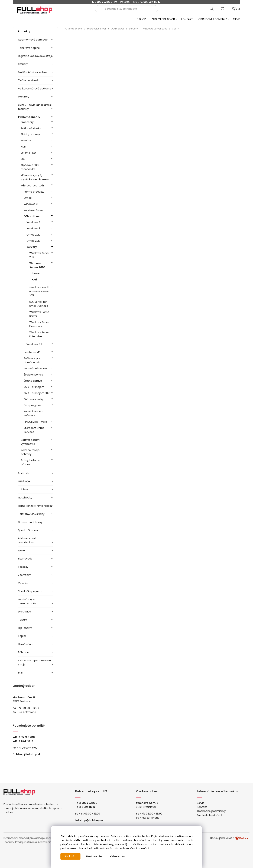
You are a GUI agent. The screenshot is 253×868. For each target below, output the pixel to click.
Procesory (27, 122)
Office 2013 (33, 241)
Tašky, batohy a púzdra (31, 462)
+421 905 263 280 (24, 737)
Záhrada (24, 652)
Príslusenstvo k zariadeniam (27, 540)
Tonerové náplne (29, 48)
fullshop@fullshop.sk (27, 754)
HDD (23, 147)
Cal (34, 280)
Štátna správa (33, 381)
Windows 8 (31, 204)
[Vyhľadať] (99, 9)
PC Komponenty (29, 117)
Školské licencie (33, 375)
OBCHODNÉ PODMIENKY (213, 19)
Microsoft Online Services (34, 430)
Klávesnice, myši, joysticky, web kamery (35, 177)
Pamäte (26, 140)
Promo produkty (34, 192)
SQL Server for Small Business (39, 304)
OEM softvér (32, 216)
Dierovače (25, 612)
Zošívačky (24, 575)
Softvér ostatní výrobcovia (30, 442)
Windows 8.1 (34, 344)
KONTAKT (187, 19)
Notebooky (25, 498)
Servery (32, 247)
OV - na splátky (34, 399)
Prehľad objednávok (210, 815)
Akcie (21, 551)
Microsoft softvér (33, 186)
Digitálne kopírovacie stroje (35, 56)
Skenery (23, 64)
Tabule (22, 620)
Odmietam (118, 856)
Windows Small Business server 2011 (39, 291)
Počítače (24, 473)
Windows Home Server (39, 314)
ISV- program (32, 405)
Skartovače (25, 559)
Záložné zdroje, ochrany (30, 452)
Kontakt (202, 807)
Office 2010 (33, 235)
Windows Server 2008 (37, 265)
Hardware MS (32, 352)
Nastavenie (94, 856)
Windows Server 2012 (39, 255)
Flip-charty (25, 628)
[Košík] (236, 9)
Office (28, 198)
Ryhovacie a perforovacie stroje (34, 663)
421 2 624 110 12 (24, 741)
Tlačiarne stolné (28, 80)
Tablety (23, 490)
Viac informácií (140, 848)
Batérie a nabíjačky (30, 522)
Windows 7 (33, 222)
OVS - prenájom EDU (37, 393)
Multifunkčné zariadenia (33, 72)
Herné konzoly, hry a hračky (35, 506)
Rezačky (23, 567)
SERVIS (236, 19)
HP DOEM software (35, 422)
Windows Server (34, 210)
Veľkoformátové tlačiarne (35, 89)
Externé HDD (28, 153)
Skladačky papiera (30, 591)
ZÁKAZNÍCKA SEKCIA (163, 19)
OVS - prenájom (34, 387)
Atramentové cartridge (33, 40)
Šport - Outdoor (28, 530)
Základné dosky (31, 128)
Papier (22, 636)
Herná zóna (25, 644)
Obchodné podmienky (211, 811)
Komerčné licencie (35, 368)
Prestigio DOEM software (33, 413)
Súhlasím (70, 856)
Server (36, 273)
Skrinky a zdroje (30, 134)
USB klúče (24, 481)
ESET (21, 673)
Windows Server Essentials (39, 324)
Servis (201, 803)
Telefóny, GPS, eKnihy (31, 514)
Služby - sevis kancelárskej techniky (35, 107)
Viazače (23, 583)
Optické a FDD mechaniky (30, 167)
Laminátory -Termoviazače (27, 601)
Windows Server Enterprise (39, 334)
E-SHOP (141, 19)
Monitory (24, 97)
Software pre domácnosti (32, 360)
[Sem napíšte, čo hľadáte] (130, 9)
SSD (23, 159)
